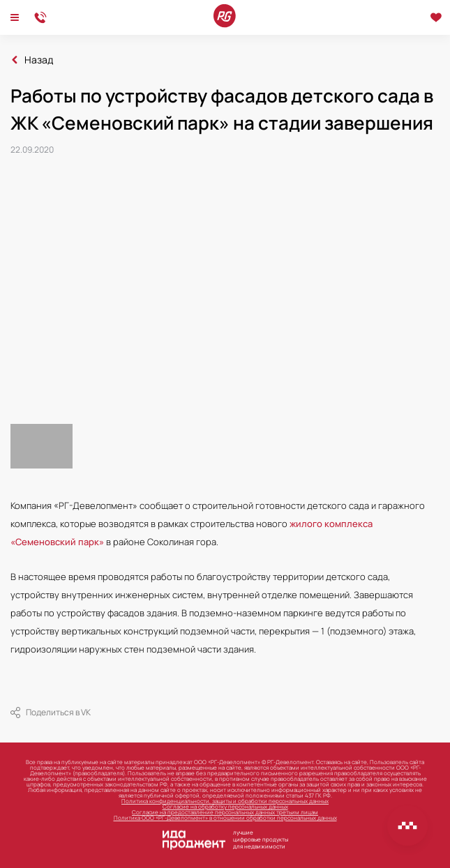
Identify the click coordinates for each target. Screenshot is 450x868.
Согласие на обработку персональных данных (225, 806)
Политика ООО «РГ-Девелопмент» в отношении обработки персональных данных (225, 817)
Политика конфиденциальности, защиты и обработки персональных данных (225, 801)
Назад (39, 60)
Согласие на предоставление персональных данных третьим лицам (225, 812)
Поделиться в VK (51, 713)
